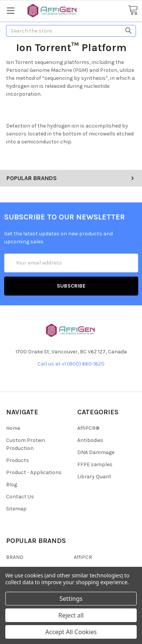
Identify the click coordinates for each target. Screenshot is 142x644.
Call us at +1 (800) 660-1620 (71, 364)
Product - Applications (34, 472)
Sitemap (16, 509)
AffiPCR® (88, 428)
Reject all (71, 615)
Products (18, 460)
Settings (71, 599)
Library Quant (94, 477)
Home (13, 428)
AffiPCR (83, 557)
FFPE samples (95, 464)
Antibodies (90, 440)
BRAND (15, 557)
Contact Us (20, 497)
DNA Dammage (96, 452)
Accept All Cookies (71, 632)
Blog (12, 485)
